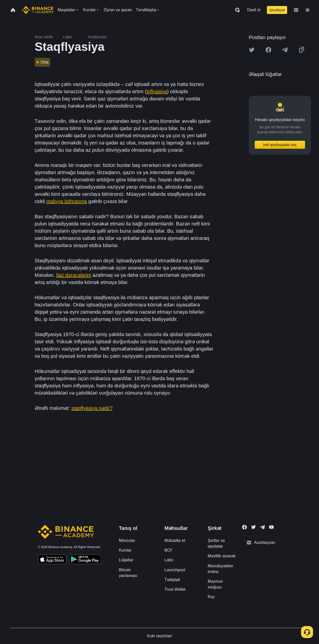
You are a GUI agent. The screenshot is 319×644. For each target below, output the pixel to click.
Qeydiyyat (277, 10)
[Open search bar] (236, 10)
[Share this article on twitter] (252, 50)
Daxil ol (254, 10)
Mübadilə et (175, 540)
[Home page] (38, 10)
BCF (168, 550)
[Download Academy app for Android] (85, 560)
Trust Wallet (175, 589)
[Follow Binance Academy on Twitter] (253, 527)
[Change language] (296, 10)
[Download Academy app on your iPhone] (52, 560)
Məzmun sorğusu (215, 584)
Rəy (211, 597)
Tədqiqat (172, 580)
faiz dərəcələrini (74, 275)
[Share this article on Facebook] (268, 50)
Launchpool (175, 570)
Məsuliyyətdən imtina (220, 569)
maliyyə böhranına (67, 201)
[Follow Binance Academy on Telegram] (262, 527)
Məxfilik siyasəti (221, 556)
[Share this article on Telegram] (285, 50)
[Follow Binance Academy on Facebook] (244, 527)
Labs (169, 560)
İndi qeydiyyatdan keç (280, 145)
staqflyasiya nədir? (92, 408)
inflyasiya (157, 91)
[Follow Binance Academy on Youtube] (271, 527)
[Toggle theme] (308, 10)
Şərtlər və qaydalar (216, 543)
